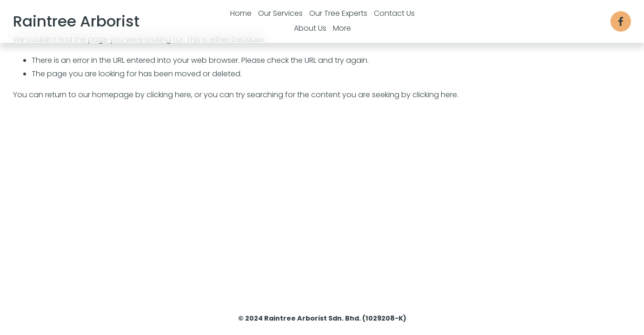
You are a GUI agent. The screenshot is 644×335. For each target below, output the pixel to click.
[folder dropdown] (342, 29)
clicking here (169, 95)
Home (241, 13)
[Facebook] (621, 21)
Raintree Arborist (76, 21)
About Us (310, 28)
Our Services (280, 13)
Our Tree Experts (338, 13)
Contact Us (394, 13)
